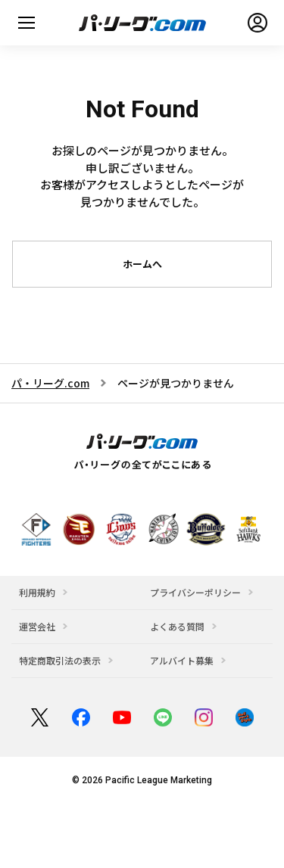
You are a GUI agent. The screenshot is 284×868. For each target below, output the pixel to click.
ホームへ (142, 264)
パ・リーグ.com (50, 383)
